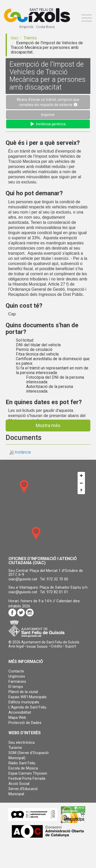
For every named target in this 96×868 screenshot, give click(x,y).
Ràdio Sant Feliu (22, 763)
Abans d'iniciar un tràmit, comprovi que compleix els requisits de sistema (48, 102)
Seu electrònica (22, 742)
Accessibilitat (20, 712)
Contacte (16, 671)
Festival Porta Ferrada (27, 778)
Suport (71, 646)
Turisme (15, 748)
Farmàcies (17, 681)
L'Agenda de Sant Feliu (27, 707)
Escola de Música (23, 768)
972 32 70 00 (57, 579)
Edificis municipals (24, 702)
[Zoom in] (81, 476)
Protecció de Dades (25, 723)
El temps (16, 687)
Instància (23, 452)
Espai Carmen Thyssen (28, 773)
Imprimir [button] (48, 115)
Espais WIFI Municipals (28, 697)
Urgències (17, 676)
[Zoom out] (81, 483)
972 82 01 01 (57, 592)
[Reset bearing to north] (81, 490)
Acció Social (19, 784)
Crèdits (56, 646)
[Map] (48, 510)
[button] (37, 646)
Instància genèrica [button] (48, 124)
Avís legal (16, 646)
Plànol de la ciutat (23, 692)
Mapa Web (17, 718)
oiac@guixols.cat (23, 579)
